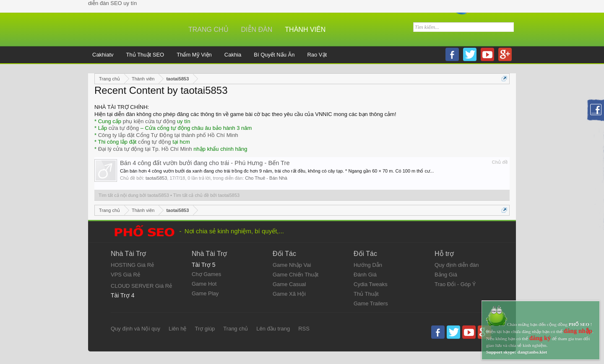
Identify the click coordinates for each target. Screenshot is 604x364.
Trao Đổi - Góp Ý (455, 284)
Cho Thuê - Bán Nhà (266, 178)
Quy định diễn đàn (457, 265)
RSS (304, 329)
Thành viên (305, 30)
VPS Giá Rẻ (125, 275)
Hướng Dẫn (368, 265)
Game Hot (204, 284)
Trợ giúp (205, 329)
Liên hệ (177, 329)
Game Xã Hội (289, 294)
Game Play (205, 293)
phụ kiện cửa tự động (149, 121)
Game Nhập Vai (292, 265)
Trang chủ (208, 30)
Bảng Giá (446, 275)
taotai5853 (156, 178)
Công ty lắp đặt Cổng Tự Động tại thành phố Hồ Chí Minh (168, 135)
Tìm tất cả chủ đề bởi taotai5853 (207, 195)
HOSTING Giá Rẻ (132, 265)
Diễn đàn (257, 30)
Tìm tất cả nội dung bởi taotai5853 (134, 195)
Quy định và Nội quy (135, 329)
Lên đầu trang (273, 329)
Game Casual (289, 284)
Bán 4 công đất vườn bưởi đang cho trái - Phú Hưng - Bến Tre (205, 163)
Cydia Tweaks (371, 284)
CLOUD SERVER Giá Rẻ (141, 286)
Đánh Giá (365, 275)
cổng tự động (155, 142)
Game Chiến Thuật (295, 275)
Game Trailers (371, 303)
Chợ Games (206, 274)
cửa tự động (124, 128)
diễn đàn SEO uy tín (112, 3)
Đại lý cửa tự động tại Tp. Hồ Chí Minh (145, 149)
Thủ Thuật (366, 294)
